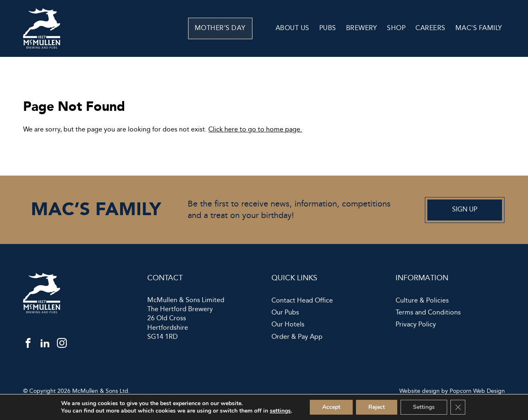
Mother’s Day (237, 28)
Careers (430, 28)
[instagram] (62, 345)
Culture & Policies (422, 301)
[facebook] (28, 345)
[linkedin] (45, 345)
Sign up (465, 210)
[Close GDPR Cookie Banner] (458, 407)
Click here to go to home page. (255, 130)
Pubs (328, 28)
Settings (424, 407)
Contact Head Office (302, 301)
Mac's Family (479, 28)
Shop (396, 28)
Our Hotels (288, 325)
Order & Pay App (297, 337)
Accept (331, 407)
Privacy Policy (416, 325)
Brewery (362, 28)
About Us (292, 28)
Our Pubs (285, 313)
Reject (377, 407)
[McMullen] (42, 47)
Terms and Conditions (428, 313)
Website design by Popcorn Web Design (452, 391)
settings (280, 411)
